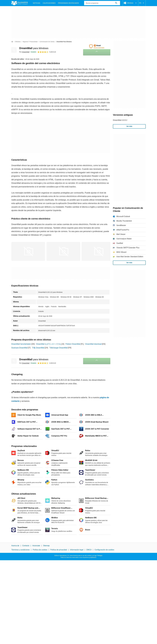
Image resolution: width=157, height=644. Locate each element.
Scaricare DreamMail (19, 348)
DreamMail (34, 48)
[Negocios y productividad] (30, 42)
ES (142, 3)
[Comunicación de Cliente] (47, 42)
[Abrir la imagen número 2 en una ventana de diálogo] (98, 251)
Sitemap (46, 546)
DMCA (89, 550)
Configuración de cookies (104, 550)
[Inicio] (12, 42)
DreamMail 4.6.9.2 (120, 120)
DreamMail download (93, 344)
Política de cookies (40, 550)
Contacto (26, 546)
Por (24, 52)
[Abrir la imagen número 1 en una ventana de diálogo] (63, 251)
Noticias (37, 3)
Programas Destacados (68, 3)
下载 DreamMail (38, 348)
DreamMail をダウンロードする (49, 344)
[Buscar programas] (116, 3)
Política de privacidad (59, 550)
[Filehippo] (20, 3)
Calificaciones (49, 3)
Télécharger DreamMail (58, 348)
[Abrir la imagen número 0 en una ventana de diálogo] (28, 251)
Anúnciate (36, 546)
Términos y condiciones (20, 550)
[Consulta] (102, 3)
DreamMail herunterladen (21, 344)
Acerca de (15, 546)
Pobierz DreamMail (73, 344)
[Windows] (18, 42)
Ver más (129, 126)
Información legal (77, 550)
